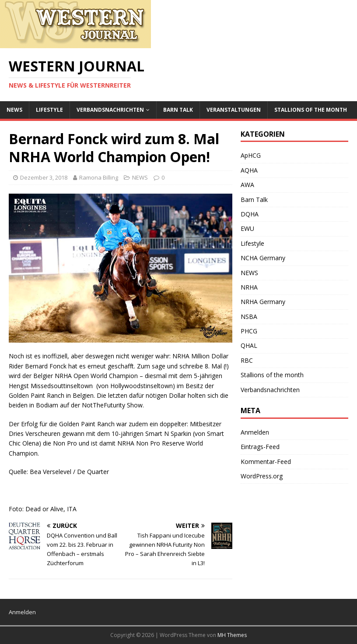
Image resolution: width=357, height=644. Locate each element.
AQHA (249, 170)
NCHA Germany (263, 258)
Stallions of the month (311, 110)
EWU (247, 228)
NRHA (249, 287)
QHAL (249, 345)
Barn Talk (178, 110)
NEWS (14, 110)
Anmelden (255, 432)
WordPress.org (262, 476)
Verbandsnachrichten (110, 110)
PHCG (249, 331)
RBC (247, 360)
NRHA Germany (263, 302)
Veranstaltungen (234, 110)
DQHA (250, 214)
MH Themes (232, 635)
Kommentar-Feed (266, 462)
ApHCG (251, 155)
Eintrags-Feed (260, 447)
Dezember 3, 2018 (44, 177)
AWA (247, 185)
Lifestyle (49, 110)
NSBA (249, 317)
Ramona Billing (99, 177)
